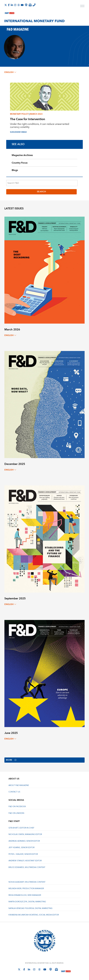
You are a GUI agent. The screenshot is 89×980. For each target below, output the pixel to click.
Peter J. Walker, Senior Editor (23, 854)
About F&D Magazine (19, 786)
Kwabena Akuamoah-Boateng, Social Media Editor (34, 915)
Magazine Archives (22, 155)
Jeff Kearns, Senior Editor (21, 848)
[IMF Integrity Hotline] (34, 5)
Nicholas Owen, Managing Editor (25, 835)
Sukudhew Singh (18, 132)
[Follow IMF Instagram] (15, 5)
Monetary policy (19, 114)
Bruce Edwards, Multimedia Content (27, 868)
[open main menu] (82, 6)
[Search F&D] (42, 183)
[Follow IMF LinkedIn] (12, 5)
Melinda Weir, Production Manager (26, 889)
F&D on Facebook (17, 807)
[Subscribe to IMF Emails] (30, 5)
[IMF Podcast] (26, 5)
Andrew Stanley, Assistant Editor (25, 861)
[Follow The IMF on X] (6, 5)
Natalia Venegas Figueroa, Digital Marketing (30, 908)
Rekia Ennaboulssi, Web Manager (25, 895)
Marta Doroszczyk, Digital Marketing (27, 902)
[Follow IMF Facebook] (9, 5)
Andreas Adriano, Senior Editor (24, 841)
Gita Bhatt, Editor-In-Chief (21, 828)
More (12, 760)
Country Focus (20, 163)
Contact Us (14, 792)
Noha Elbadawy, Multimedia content (27, 882)
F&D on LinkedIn (16, 813)
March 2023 (36, 114)
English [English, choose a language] (10, 72)
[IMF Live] (10, 12)
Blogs (15, 170)
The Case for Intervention (28, 119)
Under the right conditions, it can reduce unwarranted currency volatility (40, 126)
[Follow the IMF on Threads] (19, 5)
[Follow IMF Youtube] (22, 5)
